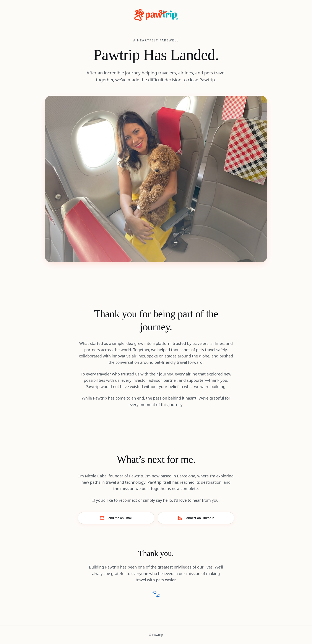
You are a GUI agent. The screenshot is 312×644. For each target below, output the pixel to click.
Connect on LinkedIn (196, 518)
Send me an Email (116, 518)
